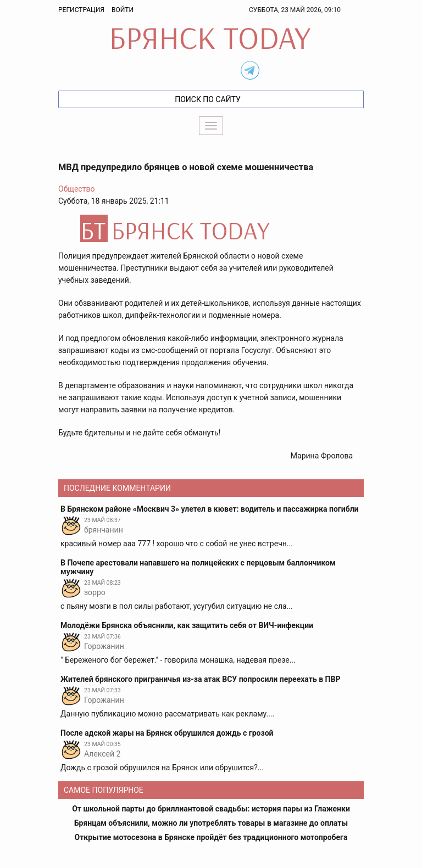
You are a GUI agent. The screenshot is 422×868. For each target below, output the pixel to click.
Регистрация (81, 10)
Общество (76, 189)
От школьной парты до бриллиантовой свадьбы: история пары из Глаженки (211, 809)
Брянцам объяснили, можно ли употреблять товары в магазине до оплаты (211, 823)
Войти (123, 10)
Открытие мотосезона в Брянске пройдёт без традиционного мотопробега (211, 837)
